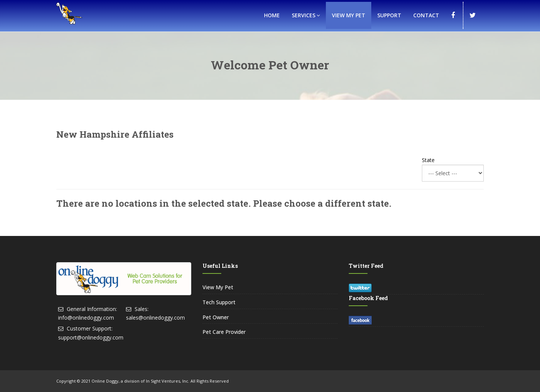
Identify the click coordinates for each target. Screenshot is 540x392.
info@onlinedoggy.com (86, 318)
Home (272, 15)
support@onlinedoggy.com (91, 337)
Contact (426, 15)
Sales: (142, 309)
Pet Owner (216, 317)
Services (306, 15)
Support (389, 15)
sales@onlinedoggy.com (155, 318)
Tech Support (219, 302)
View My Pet (349, 15)
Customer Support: (90, 328)
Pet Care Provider (224, 332)
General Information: (92, 309)
